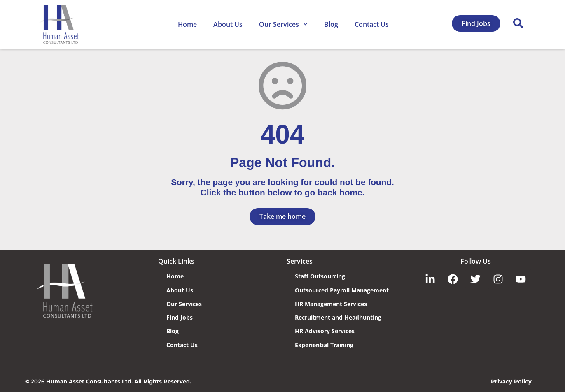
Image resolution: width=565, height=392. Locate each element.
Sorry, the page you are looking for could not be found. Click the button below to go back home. (282, 187)
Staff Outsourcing (320, 276)
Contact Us (372, 24)
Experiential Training (324, 344)
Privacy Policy (511, 381)
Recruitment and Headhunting (338, 317)
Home (187, 24)
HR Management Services (331, 303)
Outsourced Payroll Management (342, 289)
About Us (228, 24)
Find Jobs (180, 317)
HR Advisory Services (325, 331)
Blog (331, 24)
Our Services (283, 24)
